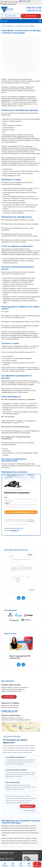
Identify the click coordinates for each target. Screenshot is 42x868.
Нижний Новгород (13, 2)
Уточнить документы (28, 806)
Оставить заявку (9, 697)
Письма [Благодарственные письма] (13, 864)
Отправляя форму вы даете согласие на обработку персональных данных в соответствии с (19, 520)
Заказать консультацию (21, 512)
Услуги (29, 864)
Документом (31, 521)
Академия (5, 864)
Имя (6, 497)
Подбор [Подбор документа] (21, 864)
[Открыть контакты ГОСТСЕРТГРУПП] (21, 727)
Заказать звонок (11, 16)
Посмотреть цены (29, 810)
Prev (19, 598)
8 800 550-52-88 (34, 10)
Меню (4, 21)
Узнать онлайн (31, 16)
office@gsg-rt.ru (15, 530)
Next (23, 598)
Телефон (7, 503)
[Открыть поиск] (40, 21)
